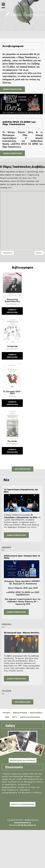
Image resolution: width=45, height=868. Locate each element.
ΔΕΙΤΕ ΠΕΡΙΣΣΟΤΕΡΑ (23, 469)
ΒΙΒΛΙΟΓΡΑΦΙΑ (20, 713)
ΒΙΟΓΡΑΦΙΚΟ (36, 713)
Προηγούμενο (8, 253)
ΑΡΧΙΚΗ (6, 713)
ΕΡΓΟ (15, 717)
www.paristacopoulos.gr (22, 823)
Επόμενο (39, 253)
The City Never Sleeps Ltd (27, 825)
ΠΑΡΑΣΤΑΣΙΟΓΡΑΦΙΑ (30, 717)
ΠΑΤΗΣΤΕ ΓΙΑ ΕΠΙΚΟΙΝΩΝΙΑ (23, 804)
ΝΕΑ (7, 717)
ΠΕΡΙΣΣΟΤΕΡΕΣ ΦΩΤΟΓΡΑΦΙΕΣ (23, 760)
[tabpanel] (22, 221)
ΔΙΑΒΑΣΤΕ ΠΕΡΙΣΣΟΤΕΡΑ (12, 89)
